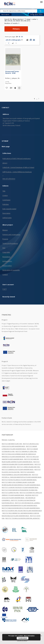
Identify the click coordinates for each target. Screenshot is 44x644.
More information (29, 636)
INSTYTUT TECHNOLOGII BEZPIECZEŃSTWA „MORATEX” (23, 518)
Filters (16, 29)
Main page (6, 147)
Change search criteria (36, 14)
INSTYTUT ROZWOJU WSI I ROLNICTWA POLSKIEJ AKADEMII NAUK (22, 511)
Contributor (6, 200)
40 (19, 37)
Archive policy (7, 261)
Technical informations (10, 243)
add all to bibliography (14, 40)
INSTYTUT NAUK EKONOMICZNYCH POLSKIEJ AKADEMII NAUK (21, 508)
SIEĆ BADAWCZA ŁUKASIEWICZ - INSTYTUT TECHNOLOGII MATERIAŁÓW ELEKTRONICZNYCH (19, 500)
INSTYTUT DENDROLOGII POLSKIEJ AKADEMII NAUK (18, 469)
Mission (5, 230)
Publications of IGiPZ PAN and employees (17, 159)
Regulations (6, 257)
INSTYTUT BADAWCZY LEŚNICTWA (26, 451)
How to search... (6, 14)
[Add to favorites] (7, 88)
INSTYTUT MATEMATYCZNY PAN (12, 444)
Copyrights (6, 252)
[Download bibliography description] (11, 88)
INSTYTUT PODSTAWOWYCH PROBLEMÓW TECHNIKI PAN (20, 490)
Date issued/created (9, 209)
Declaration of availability (11, 270)
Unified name (7, 218)
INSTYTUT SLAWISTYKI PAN (10, 493)
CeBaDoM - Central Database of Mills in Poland (18, 167)
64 (22, 37)
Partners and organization (11, 235)
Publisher (6, 204)
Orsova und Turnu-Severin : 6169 (12, 72)
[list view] (34, 40)
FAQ (4, 248)
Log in (5, 289)
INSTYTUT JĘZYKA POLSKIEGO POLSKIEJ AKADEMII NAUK (19, 480)
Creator (5, 196)
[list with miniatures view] (31, 40)
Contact (5, 275)
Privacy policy (7, 266)
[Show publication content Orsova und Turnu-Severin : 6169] (15, 88)
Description (6, 213)
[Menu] (41, 2)
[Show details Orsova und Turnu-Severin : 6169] (19, 88)
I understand (23, 638)
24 (17, 37)
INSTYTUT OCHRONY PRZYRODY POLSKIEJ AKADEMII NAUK (20, 487)
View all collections (9, 179)
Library (5, 163)
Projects (5, 239)
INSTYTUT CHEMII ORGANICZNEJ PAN (28, 467)
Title (4, 191)
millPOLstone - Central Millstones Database (17, 172)
